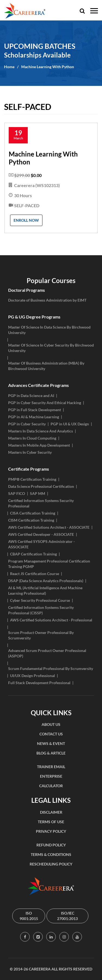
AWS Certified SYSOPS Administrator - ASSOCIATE (41, 544)
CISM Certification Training (31, 520)
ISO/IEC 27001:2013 (67, 916)
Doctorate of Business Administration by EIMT (47, 300)
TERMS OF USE (51, 822)
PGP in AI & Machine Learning (34, 417)
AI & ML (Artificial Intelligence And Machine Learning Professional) (45, 590)
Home (9, 67)
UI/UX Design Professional (33, 676)
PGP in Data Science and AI (31, 396)
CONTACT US (51, 734)
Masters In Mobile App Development (39, 445)
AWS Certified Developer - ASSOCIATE (41, 534)
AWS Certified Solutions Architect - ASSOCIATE (49, 527)
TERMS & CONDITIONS (51, 854)
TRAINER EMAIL (51, 767)
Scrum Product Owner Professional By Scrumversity (41, 635)
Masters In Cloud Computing (32, 438)
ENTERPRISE (51, 776)
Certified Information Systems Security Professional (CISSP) (41, 610)
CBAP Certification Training (33, 554)
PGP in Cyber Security (27, 424)
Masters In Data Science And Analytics (41, 431)
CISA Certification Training (33, 513)
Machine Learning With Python (48, 67)
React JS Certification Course (35, 574)
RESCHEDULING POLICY (51, 864)
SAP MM (38, 493)
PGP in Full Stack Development (35, 410)
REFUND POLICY (51, 845)
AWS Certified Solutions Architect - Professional (51, 620)
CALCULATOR (51, 786)
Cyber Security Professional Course (40, 600)
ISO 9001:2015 (29, 916)
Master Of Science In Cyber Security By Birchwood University (51, 348)
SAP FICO (17, 493)
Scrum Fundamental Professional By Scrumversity (51, 668)
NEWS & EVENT (51, 743)
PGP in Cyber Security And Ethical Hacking (45, 403)
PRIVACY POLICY (51, 831)
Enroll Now (26, 220)
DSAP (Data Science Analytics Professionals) (46, 581)
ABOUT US (51, 724)
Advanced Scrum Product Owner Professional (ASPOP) (47, 653)
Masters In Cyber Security (30, 452)
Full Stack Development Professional (39, 683)
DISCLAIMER (51, 812)
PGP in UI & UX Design (70, 424)
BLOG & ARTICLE (51, 753)
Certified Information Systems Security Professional (41, 503)
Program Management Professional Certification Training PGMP (49, 564)
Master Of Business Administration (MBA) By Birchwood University (46, 366)
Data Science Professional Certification (41, 486)
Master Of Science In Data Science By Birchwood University (49, 330)
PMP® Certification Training (32, 479)
